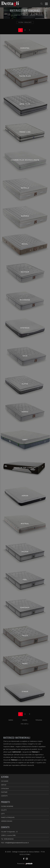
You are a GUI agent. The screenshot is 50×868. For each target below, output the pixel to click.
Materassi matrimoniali (36, 15)
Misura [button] (25, 720)
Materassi (25, 15)
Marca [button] (11, 720)
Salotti (4, 810)
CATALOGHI (5, 789)
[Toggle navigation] (46, 4)
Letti (3, 814)
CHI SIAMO (5, 781)
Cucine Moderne (7, 806)
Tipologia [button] (39, 720)
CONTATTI (4, 796)
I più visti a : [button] (25, 724)
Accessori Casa (16, 15)
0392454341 (9, 839)
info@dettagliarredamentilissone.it (17, 843)
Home (9, 15)
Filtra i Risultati (25, 22)
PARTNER (4, 792)
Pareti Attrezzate (8, 817)
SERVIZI (4, 785)
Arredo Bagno (7, 821)
